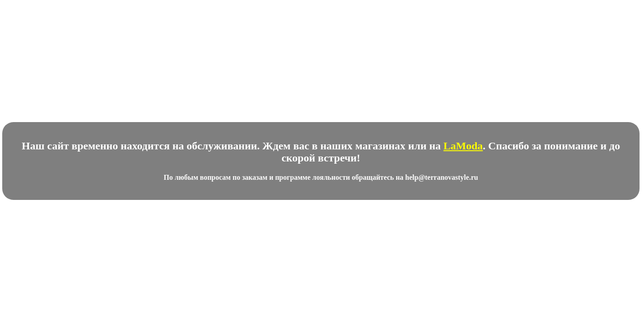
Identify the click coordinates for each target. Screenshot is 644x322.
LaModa (463, 146)
